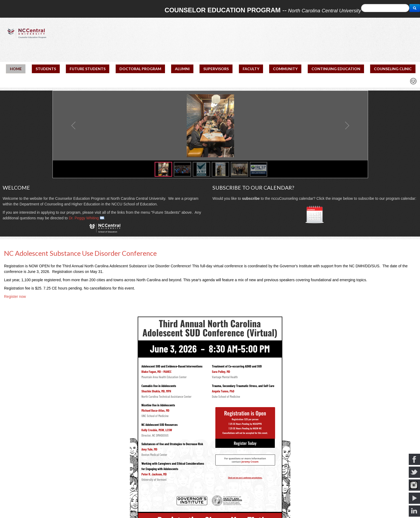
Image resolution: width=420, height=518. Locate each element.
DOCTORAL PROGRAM (140, 69)
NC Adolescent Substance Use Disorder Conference (80, 253)
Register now (15, 296)
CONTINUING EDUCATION (336, 69)
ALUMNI (182, 69)
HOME (16, 69)
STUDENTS (46, 69)
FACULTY (251, 69)
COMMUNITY (285, 69)
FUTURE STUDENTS (88, 69)
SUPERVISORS (216, 69)
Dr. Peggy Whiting (84, 218)
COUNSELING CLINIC (393, 69)
